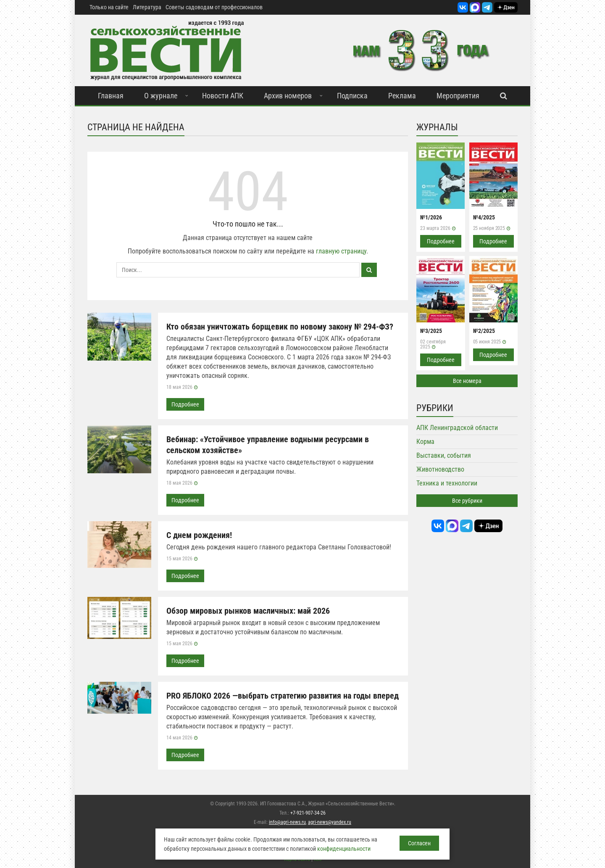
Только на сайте (109, 7)
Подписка (352, 96)
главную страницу (341, 251)
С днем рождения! (199, 535)
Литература (147, 7)
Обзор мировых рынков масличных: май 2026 (248, 611)
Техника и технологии (447, 483)
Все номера (467, 381)
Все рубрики (467, 501)
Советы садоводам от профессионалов (214, 7)
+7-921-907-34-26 (308, 813)
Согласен (419, 843)
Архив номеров (288, 96)
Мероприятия (458, 96)
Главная (111, 96)
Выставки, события (444, 455)
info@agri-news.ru (287, 822)
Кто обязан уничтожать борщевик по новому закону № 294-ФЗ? (280, 327)
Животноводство (440, 469)
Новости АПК (223, 96)
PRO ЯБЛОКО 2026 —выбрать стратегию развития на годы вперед (283, 696)
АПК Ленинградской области (457, 428)
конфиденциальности (344, 849)
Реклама (402, 96)
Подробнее (185, 404)
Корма (425, 442)
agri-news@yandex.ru (330, 822)
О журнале (161, 96)
